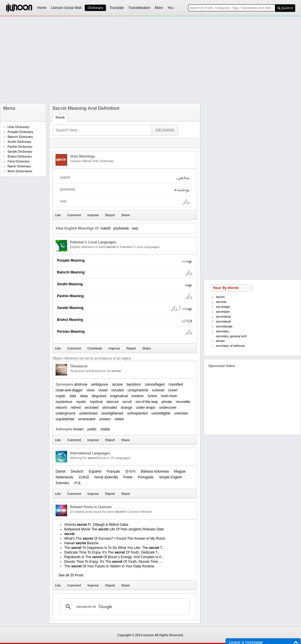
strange (126, 408)
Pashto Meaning (70, 296)
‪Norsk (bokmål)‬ (106, 477)
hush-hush (169, 396)
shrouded (109, 408)
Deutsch (77, 471)
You (170, 8)
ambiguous (100, 384)
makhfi (105, 228)
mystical (96, 402)
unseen (105, 419)
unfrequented (137, 413)
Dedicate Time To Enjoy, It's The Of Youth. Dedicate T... (112, 552)
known (79, 429)
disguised (99, 396)
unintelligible (161, 413)
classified (176, 384)
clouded (118, 390)
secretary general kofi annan (231, 338)
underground (65, 413)
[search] (124, 607)
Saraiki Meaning (70, 308)
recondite (183, 402)
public (92, 429)
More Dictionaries (20, 171)
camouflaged (155, 384)
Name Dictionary (19, 166)
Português (146, 477)
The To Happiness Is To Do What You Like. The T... (114, 548)
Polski (128, 477)
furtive (152, 396)
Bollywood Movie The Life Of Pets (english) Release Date (114, 529)
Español (95, 471)
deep (84, 396)
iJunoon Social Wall (66, 8)
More (159, 8)
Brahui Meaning (70, 320)
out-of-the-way (147, 402)
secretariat (223, 321)
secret (220, 297)
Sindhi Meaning (70, 284)
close (91, 390)
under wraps (146, 408)
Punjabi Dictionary (20, 132)
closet (103, 390)
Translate (117, 8)
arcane (117, 384)
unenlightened (112, 413)
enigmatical (119, 396)
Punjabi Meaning (71, 260)
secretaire (223, 312)
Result (60, 117)
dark (73, 396)
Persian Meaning (71, 332)
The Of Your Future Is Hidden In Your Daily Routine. (110, 566)
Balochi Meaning (71, 272)
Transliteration (140, 8)
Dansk (60, 471)
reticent (61, 408)
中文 (78, 483)
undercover (168, 408)
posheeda (121, 228)
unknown (181, 413)
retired (76, 408)
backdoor (134, 384)
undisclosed (88, 413)
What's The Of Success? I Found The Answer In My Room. (115, 538)
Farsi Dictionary (19, 161)
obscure (112, 402)
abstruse (81, 384)
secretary (222, 331)
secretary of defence (230, 346)
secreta (221, 302)
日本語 (84, 477)
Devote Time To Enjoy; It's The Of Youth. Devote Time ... (113, 562)
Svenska (62, 483)
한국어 (131, 471)
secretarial (223, 317)
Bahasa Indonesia (155, 471)
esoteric (138, 396)
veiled (119, 419)
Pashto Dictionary (20, 147)
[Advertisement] (137, 60)
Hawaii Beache (81, 543)
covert (173, 390)
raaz (135, 228)
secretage (223, 307)
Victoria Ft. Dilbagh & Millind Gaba (96, 525)
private (167, 402)
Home (42, 8)
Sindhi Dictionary (20, 142)
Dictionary (95, 8)
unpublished (65, 419)
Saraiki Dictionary (20, 151)
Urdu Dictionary (19, 127)
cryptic (61, 396)
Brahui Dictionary (20, 156)
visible (105, 429)
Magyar (180, 471)
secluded (91, 408)
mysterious (64, 402)
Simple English (170, 477)
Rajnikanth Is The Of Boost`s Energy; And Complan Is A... (114, 557)
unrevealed (87, 419)
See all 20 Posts (71, 575)
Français (113, 471)
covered (158, 390)
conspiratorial (138, 390)
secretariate (224, 326)
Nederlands (64, 477)
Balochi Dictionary (20, 137)
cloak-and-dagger (69, 390)
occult (127, 402)
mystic (81, 402)
